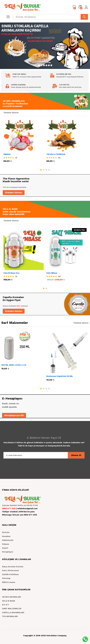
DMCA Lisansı (9, 582)
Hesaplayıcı (8, 552)
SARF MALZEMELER (12, 608)
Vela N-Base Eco (11, 273)
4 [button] (49, 170)
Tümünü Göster (11, 113)
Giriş (86, 7)
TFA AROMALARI (10, 616)
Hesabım (6, 536)
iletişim (6, 532)
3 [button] (46, 170)
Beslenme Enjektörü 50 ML (60, 376)
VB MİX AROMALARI (11, 597)
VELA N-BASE (9, 601)
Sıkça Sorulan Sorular (13, 567)
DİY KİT (6, 605)
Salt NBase (52, 273)
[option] (24, 144)
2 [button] (44, 170)
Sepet (5, 548)
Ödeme (6, 544)
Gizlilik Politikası (10, 574)
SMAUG (7, 154)
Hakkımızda (8, 540)
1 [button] (41, 170)
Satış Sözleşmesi (10, 570)
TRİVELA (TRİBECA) (56, 154)
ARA (84, 17)
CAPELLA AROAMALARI (13, 612)
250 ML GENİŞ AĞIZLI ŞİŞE (14, 365)
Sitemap (6, 578)
